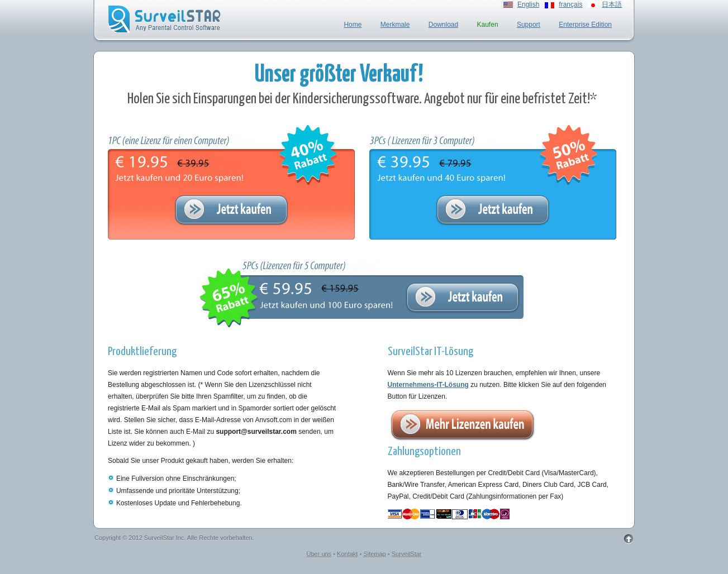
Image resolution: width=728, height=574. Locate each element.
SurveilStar (407, 554)
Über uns (319, 554)
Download (443, 25)
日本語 (612, 4)
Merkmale (395, 25)
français (570, 4)
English (528, 4)
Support (529, 25)
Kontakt (347, 554)
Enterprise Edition (585, 25)
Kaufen (488, 25)
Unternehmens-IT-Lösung (428, 385)
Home (353, 25)
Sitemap (374, 554)
